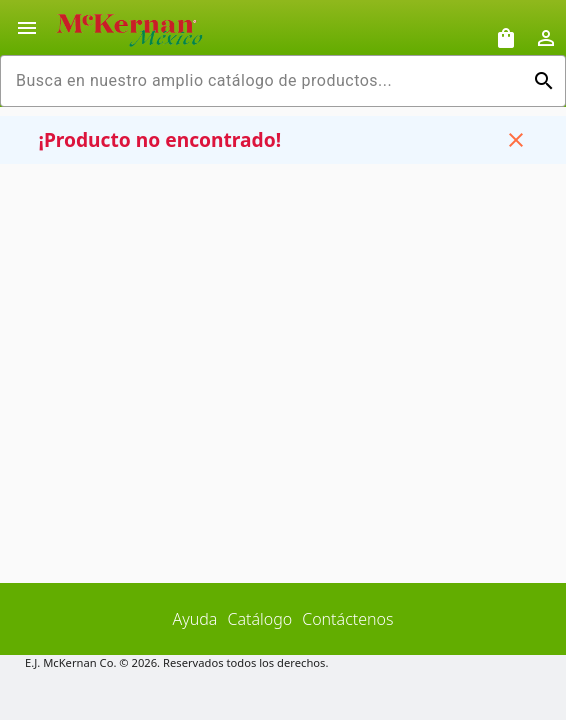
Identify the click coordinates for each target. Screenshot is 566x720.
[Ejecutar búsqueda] (544, 81)
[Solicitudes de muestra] (506, 37)
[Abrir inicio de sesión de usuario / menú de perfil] (546, 37)
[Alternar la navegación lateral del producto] (27, 28)
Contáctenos (347, 619)
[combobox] (267, 81)
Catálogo (259, 619)
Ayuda (195, 619)
